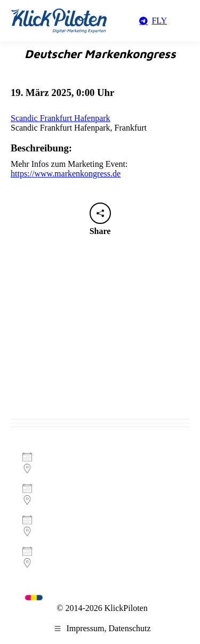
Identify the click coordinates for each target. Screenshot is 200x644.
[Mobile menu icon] (184, 21)
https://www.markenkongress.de (66, 174)
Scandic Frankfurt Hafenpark (61, 118)
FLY (153, 21)
